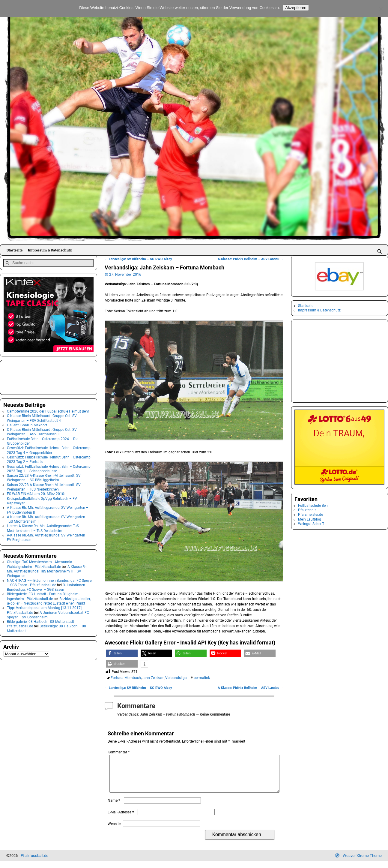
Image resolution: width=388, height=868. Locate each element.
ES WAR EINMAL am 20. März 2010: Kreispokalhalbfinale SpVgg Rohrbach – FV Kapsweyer (42, 497)
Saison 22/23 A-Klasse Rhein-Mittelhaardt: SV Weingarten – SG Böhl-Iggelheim (44, 477)
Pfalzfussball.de (34, 863)
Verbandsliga (176, 678)
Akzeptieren (296, 8)
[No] (381, 9)
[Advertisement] (33, 376)
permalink (202, 678)
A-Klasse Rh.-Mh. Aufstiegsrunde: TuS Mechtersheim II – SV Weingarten (48, 570)
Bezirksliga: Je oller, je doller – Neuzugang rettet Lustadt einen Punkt (49, 600)
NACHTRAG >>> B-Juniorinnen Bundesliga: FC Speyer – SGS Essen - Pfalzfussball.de (50, 581)
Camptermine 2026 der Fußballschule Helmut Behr (48, 410)
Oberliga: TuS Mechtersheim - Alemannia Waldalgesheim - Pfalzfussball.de (40, 563)
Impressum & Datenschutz (50, 250)
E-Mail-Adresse (121, 819)
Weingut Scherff (311, 524)
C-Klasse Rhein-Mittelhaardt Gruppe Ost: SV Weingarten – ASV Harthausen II (42, 431)
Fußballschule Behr (313, 506)
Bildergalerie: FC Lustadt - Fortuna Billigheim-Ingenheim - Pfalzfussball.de (43, 595)
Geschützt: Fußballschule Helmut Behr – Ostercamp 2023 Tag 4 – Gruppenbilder (49, 449)
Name (115, 808)
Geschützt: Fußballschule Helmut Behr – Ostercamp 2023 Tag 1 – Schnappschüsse (49, 467)
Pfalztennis (307, 510)
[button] (122, 653)
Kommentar (119, 752)
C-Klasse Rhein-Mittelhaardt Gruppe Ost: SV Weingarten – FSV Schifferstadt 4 (42, 417)
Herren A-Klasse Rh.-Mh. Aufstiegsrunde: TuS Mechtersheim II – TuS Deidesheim (43, 527)
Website (114, 831)
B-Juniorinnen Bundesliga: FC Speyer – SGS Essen (46, 586)
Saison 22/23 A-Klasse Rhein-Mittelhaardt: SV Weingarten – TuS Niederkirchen (44, 486)
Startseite (15, 250)
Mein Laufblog (310, 519)
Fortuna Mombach (126, 678)
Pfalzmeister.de (310, 515)
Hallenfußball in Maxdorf (27, 424)
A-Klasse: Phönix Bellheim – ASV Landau (251, 259)
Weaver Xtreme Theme (362, 863)
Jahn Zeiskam (153, 678)
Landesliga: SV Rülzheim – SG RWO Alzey (138, 259)
